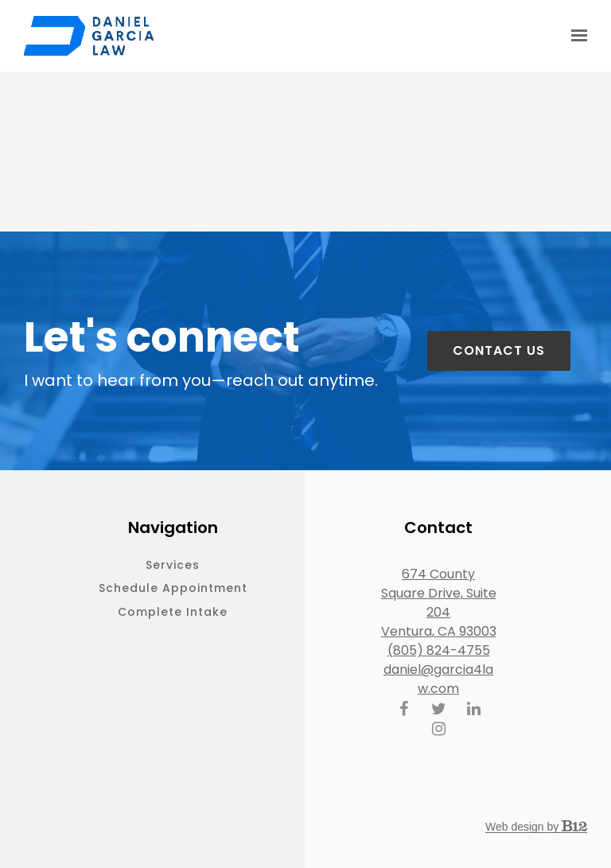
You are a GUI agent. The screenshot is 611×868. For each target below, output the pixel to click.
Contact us (499, 350)
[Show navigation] (575, 36)
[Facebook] (403, 709)
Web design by (536, 827)
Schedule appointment (173, 588)
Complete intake (173, 612)
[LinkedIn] (473, 709)
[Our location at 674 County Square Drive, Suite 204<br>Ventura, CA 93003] (439, 603)
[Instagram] (438, 729)
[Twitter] (438, 709)
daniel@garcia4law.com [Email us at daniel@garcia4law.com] (438, 679)
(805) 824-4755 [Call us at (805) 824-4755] (439, 650)
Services (173, 565)
